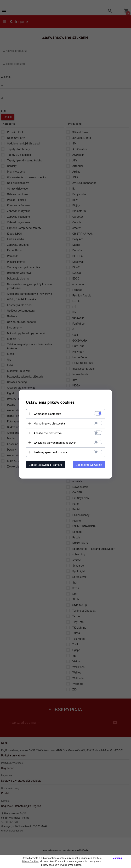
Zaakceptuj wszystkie (89, 465)
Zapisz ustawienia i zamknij (46, 465)
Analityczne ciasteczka (48, 433)
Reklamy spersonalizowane (50, 452)
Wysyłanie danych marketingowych (55, 443)
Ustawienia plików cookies (50, 402)
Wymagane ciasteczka (48, 414)
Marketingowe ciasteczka (49, 423)
